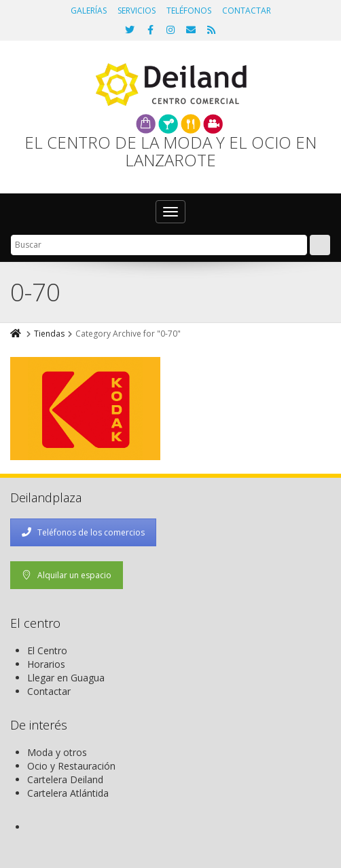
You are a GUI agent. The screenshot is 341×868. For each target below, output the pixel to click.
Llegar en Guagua (66, 678)
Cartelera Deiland (65, 779)
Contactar (49, 691)
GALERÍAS (89, 11)
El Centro (47, 650)
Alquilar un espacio (67, 575)
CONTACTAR (247, 11)
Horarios (46, 664)
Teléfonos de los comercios (83, 532)
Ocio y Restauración (71, 766)
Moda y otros (57, 752)
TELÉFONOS (189, 11)
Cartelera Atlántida (68, 793)
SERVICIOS (137, 11)
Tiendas (49, 334)
